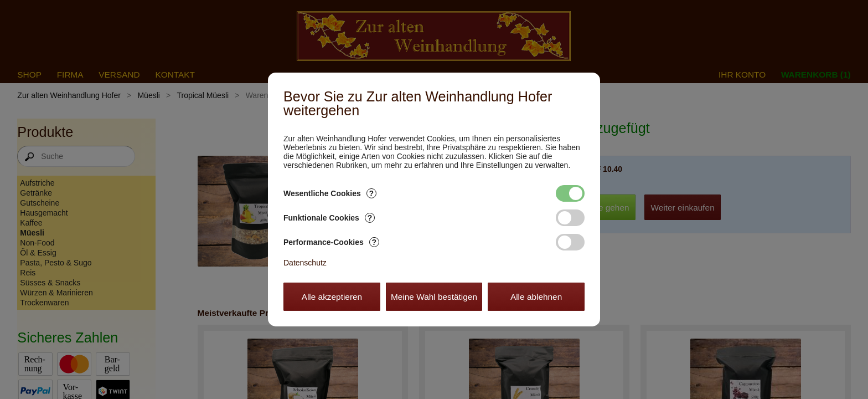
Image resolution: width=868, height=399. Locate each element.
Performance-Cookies (331, 242)
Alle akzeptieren (332, 297)
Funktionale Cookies (329, 218)
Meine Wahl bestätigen (434, 297)
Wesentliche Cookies (330, 193)
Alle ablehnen (536, 297)
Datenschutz (305, 263)
